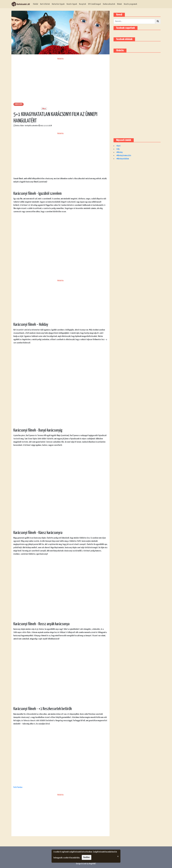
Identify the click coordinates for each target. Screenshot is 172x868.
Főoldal (36, 4)
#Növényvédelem (123, 159)
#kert (118, 146)
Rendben (87, 857)
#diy (118, 149)
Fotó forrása (18, 787)
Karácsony (19, 104)
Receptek (83, 4)
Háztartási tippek (58, 4)
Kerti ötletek (45, 4)
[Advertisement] (60, 79)
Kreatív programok (130, 4)
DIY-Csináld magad (94, 4)
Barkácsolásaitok (109, 4)
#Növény (120, 152)
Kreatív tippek (72, 4)
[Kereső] (134, 21)
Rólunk (119, 4)
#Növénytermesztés (124, 155)
